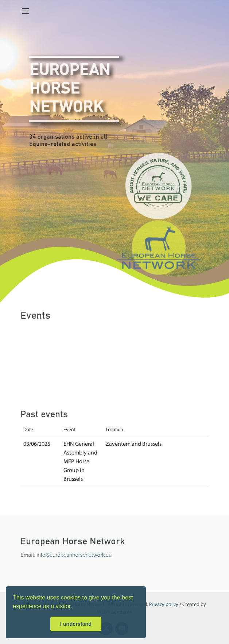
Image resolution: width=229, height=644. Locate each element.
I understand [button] (76, 624)
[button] (75, 607)
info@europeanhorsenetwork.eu (74, 555)
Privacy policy (164, 605)
